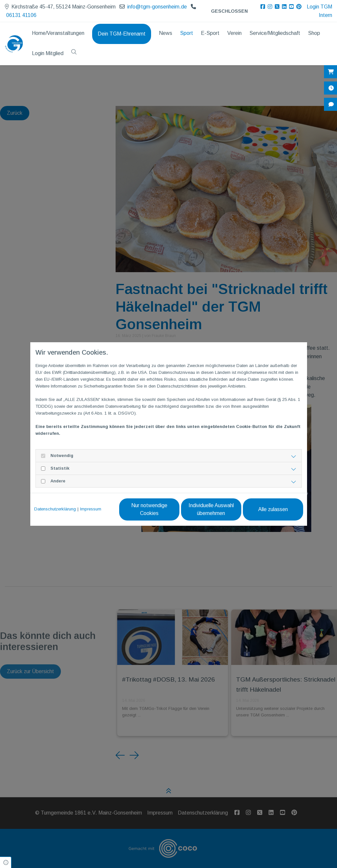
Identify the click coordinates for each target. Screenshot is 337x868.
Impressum (91, 509)
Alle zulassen (273, 509)
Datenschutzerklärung (55, 509)
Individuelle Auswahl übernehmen (211, 509)
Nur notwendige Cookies (149, 509)
